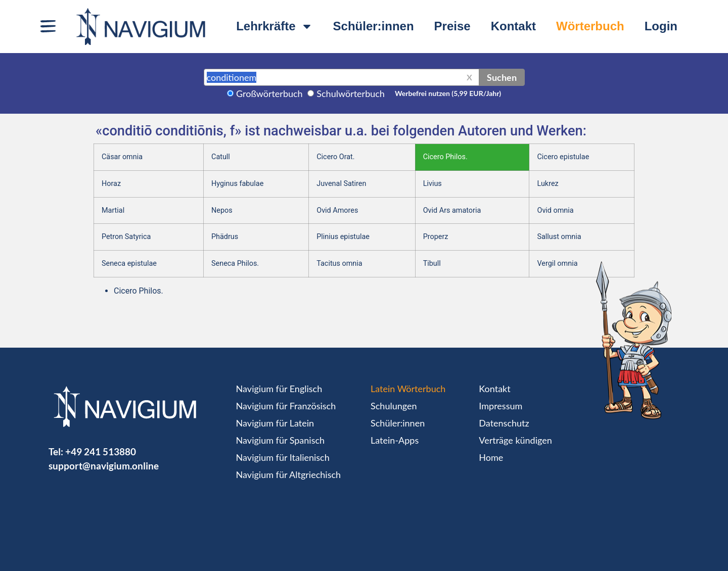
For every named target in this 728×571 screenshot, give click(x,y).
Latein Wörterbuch (408, 389)
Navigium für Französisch (286, 406)
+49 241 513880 (101, 451)
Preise (452, 26)
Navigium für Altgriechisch (288, 474)
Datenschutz (504, 423)
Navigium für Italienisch (283, 457)
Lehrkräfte (274, 26)
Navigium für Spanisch (281, 440)
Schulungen (394, 406)
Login (661, 26)
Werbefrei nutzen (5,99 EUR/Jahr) (448, 93)
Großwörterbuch (269, 93)
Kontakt (513, 26)
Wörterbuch (590, 26)
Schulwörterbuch (351, 93)
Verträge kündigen (515, 440)
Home (491, 457)
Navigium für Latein (275, 423)
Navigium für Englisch (279, 389)
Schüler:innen (374, 26)
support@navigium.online (104, 466)
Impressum (500, 406)
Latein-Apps (395, 440)
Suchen (502, 77)
